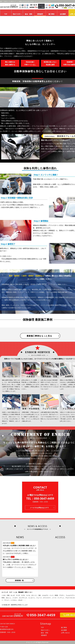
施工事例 (51, 14)
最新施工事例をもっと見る (39, 336)
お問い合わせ (65, 633)
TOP (6, 14)
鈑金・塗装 (29, 14)
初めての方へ (17, 14)
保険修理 (40, 14)
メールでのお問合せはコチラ (39, 508)
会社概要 (63, 14)
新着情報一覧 (19, 580)
